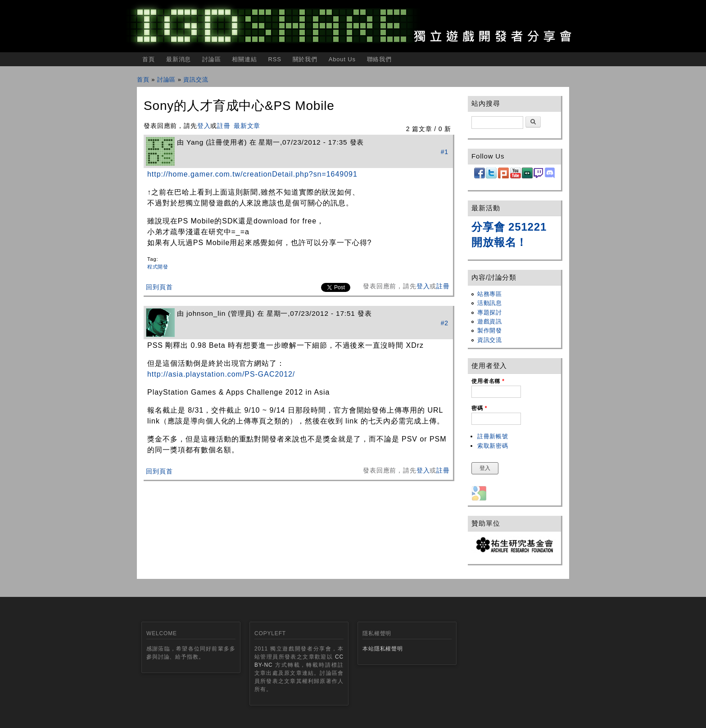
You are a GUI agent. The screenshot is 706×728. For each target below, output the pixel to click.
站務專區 (490, 294)
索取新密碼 (493, 446)
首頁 (149, 59)
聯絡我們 (379, 59)
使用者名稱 (488, 381)
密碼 (479, 408)
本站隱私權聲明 (383, 649)
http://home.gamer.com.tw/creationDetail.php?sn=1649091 (252, 174)
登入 (204, 126)
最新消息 (179, 59)
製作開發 (490, 330)
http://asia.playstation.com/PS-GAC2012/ (221, 374)
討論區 (212, 59)
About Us (342, 59)
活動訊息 (490, 303)
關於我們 (305, 59)
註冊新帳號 (493, 436)
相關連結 (244, 59)
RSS (274, 59)
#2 (445, 323)
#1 (445, 152)
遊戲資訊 (490, 321)
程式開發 (158, 267)
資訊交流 (196, 80)
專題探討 (490, 312)
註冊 (224, 126)
